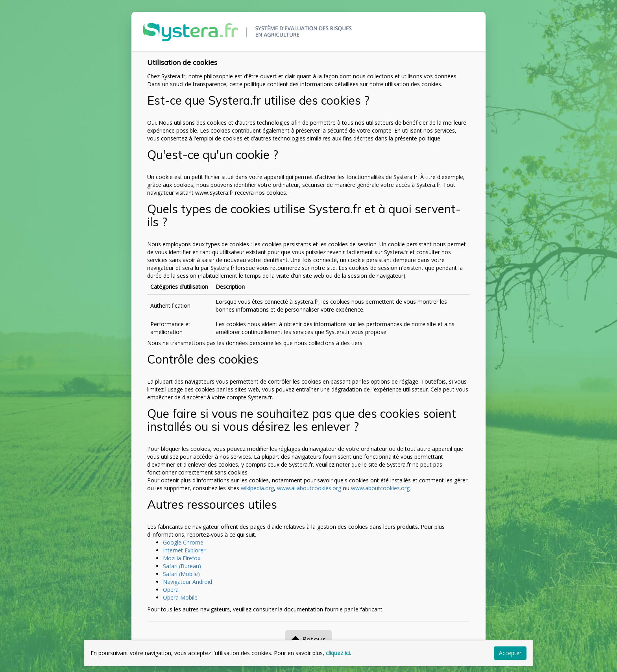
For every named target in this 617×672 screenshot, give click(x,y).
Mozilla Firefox (182, 558)
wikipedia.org (257, 488)
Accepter (510, 653)
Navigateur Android (188, 582)
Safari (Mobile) (181, 574)
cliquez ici (338, 653)
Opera (171, 590)
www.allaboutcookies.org (309, 488)
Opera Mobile (180, 597)
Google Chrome (183, 542)
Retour (308, 639)
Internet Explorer (184, 550)
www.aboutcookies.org (380, 488)
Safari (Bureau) (182, 566)
